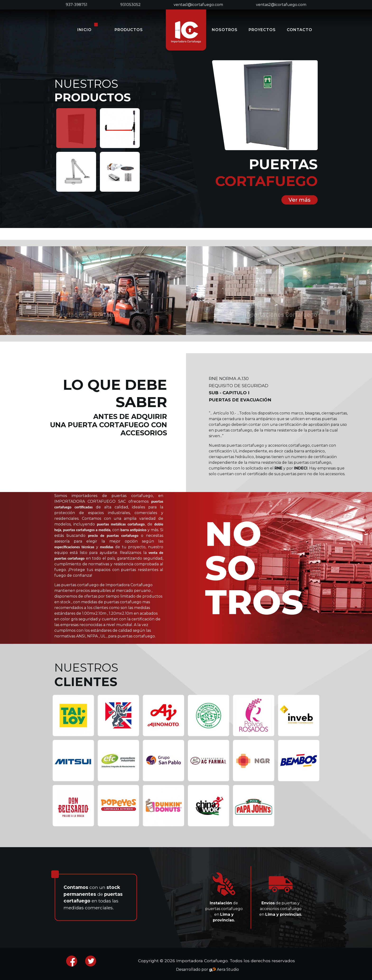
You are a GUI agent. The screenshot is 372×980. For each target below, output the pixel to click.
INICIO (84, 30)
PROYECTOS (262, 30)
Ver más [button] (300, 200)
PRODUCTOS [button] (129, 30)
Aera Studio (224, 969)
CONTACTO (300, 30)
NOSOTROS (225, 30)
